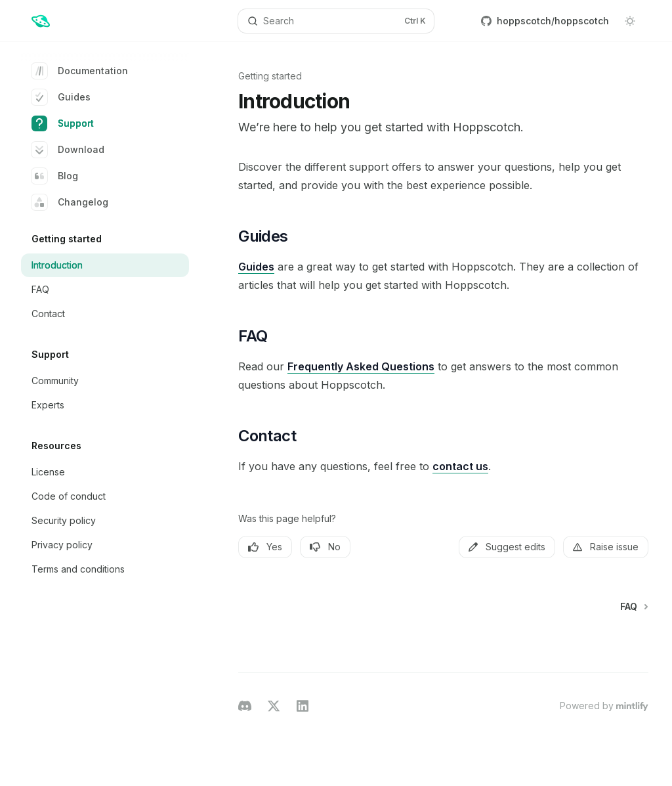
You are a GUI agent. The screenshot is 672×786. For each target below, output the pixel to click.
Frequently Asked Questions (361, 366)
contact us (460, 466)
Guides (61, 97)
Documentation (80, 71)
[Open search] (336, 21)
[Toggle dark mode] (630, 21)
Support (63, 123)
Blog (55, 176)
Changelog (70, 202)
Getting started (270, 76)
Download (68, 150)
